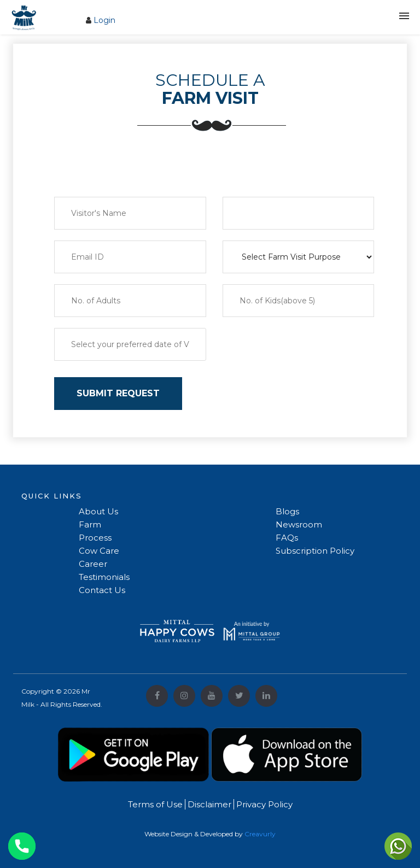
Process (95, 538)
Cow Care (99, 551)
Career (93, 564)
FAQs (287, 538)
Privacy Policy (263, 804)
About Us (98, 511)
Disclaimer (208, 804)
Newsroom (299, 524)
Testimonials (104, 577)
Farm (90, 524)
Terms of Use (155, 804)
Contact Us (102, 590)
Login (104, 20)
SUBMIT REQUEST (118, 393)
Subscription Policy (315, 551)
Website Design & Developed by (210, 834)
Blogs (287, 511)
